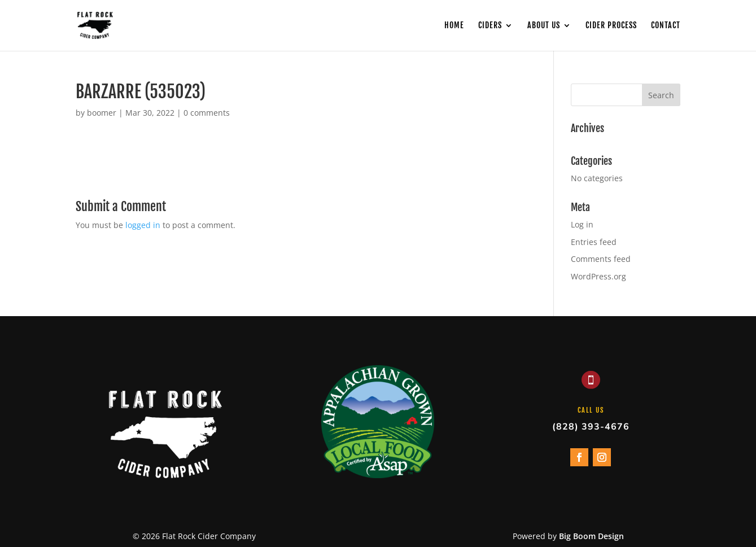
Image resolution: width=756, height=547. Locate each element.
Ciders (490, 26)
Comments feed (601, 259)
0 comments (207, 113)
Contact (666, 26)
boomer (102, 113)
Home (454, 26)
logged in (143, 225)
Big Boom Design (591, 536)
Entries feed (594, 242)
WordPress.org (598, 276)
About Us (544, 26)
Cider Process (611, 26)
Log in (582, 224)
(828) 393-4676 (591, 427)
